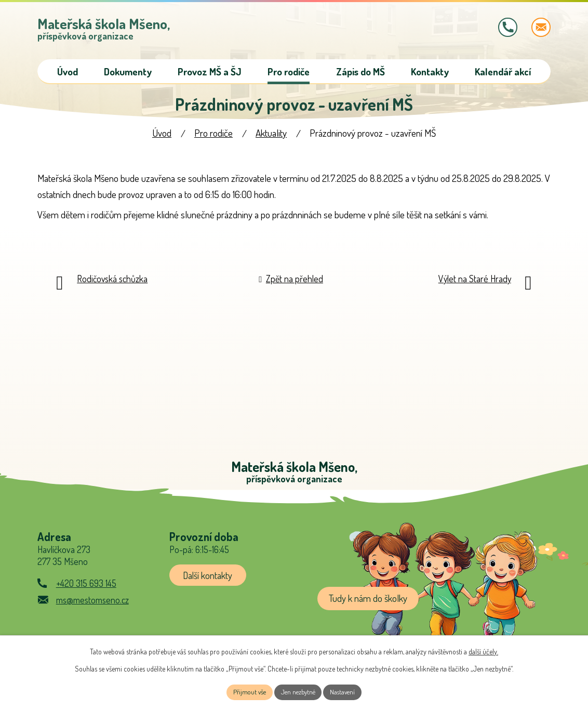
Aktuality (271, 135)
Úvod (162, 135)
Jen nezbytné (298, 692)
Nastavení (346, 692)
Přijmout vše (246, 692)
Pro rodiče (213, 135)
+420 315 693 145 (86, 588)
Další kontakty (210, 579)
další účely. (483, 650)
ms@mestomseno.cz (92, 604)
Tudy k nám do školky (368, 603)
